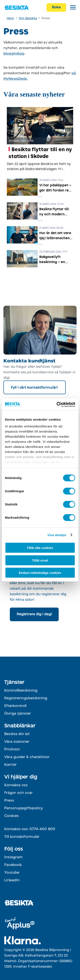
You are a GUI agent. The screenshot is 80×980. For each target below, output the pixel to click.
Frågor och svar (18, 793)
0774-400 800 (42, 829)
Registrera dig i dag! (34, 614)
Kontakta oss (16, 785)
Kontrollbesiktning (21, 690)
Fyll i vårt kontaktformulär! (35, 387)
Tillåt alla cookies (40, 548)
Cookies (12, 816)
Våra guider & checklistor (27, 757)
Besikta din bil (17, 734)
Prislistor (12, 749)
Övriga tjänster (18, 713)
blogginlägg (14, 53)
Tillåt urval (40, 560)
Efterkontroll (15, 706)
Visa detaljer (57, 535)
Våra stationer (17, 741)
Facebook (13, 865)
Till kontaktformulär (22, 837)
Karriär (10, 764)
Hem (10, 18)
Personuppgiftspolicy (24, 808)
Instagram (13, 857)
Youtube (12, 872)
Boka (56, 7)
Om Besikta (28, 18)
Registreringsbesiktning (26, 698)
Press (9, 800)
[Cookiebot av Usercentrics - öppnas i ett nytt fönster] (57, 404)
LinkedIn (12, 880)
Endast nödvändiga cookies (40, 573)
